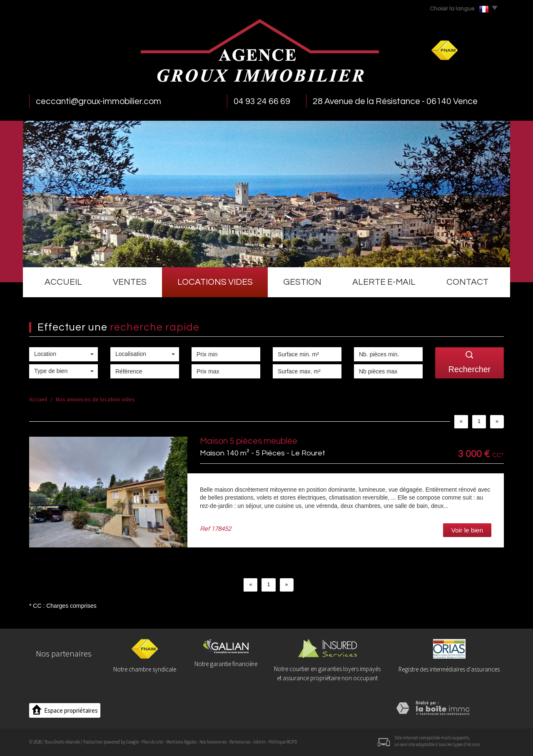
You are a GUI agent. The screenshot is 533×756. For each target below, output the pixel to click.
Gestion (302, 282)
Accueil (63, 282)
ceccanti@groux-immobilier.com (98, 101)
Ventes (130, 282)
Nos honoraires (213, 742)
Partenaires (240, 742)
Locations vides (215, 282)
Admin (259, 742)
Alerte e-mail (384, 282)
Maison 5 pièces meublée (249, 441)
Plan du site (152, 742)
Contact (467, 282)
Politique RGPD (283, 742)
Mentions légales (181, 742)
